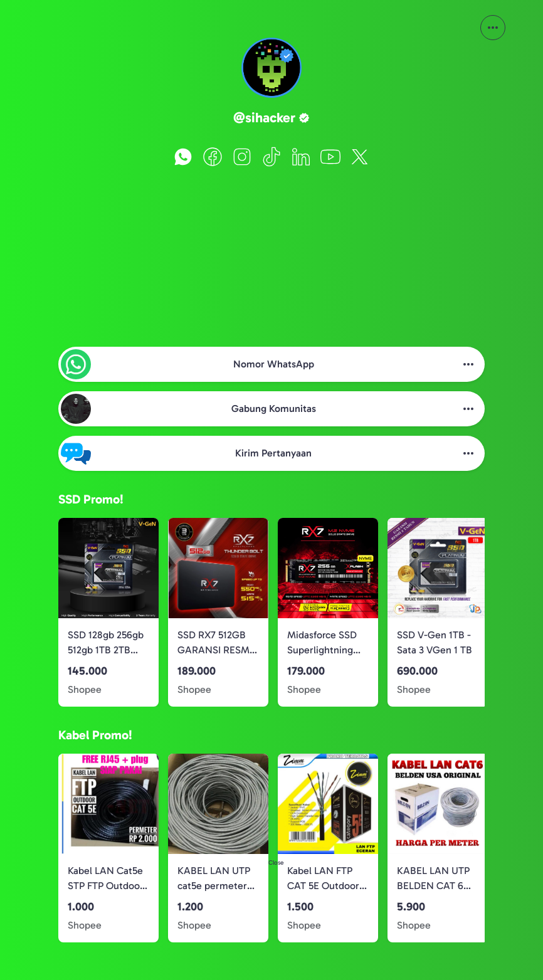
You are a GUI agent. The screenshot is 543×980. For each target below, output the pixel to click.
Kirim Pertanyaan (273, 453)
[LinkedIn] (301, 157)
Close (276, 863)
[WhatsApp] (183, 157)
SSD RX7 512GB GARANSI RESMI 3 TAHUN (215, 643)
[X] (360, 157)
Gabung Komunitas (274, 408)
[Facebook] (213, 157)
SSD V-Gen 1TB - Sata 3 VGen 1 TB (435, 642)
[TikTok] (271, 157)
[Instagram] (242, 157)
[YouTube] (330, 157)
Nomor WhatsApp (274, 364)
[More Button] (493, 28)
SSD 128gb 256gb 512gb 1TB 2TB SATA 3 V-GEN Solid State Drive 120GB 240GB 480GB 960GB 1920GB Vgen (106, 643)
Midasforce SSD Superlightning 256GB (322, 643)
